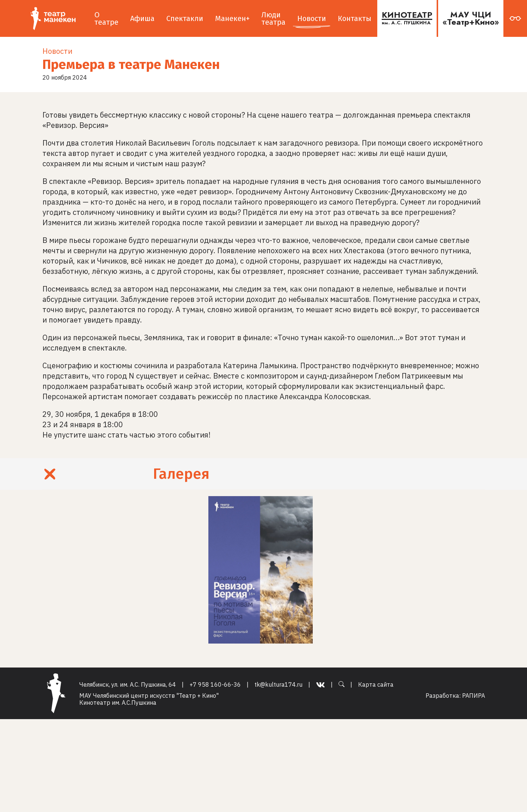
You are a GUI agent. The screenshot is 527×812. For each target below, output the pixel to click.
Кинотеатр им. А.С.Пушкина (118, 703)
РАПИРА (474, 696)
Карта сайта (376, 685)
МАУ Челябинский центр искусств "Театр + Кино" (149, 696)
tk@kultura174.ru (278, 685)
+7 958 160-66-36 (215, 685)
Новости (57, 51)
